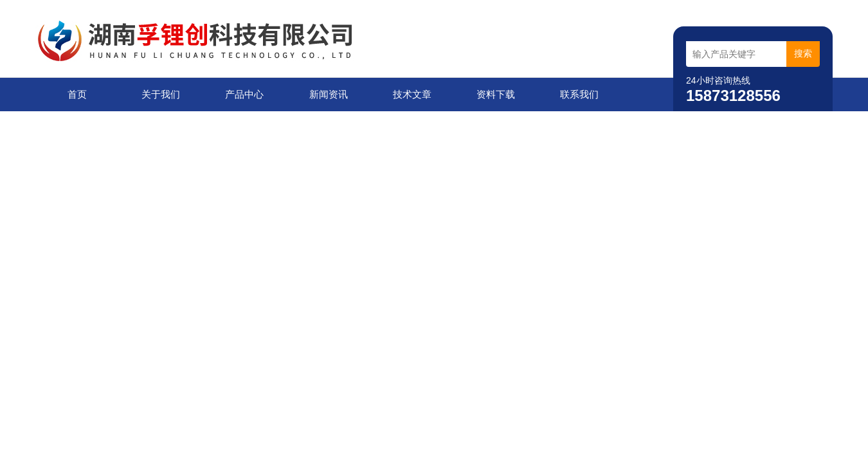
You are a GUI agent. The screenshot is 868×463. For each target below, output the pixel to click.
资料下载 (496, 94)
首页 (77, 94)
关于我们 (161, 94)
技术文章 (412, 94)
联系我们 (579, 94)
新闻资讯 (329, 94)
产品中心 (244, 94)
